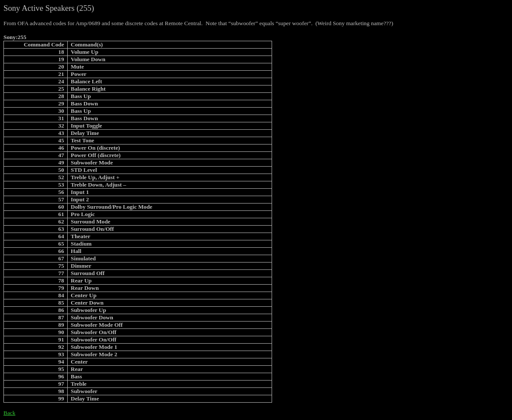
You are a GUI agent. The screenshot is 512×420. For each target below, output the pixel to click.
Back (9, 413)
